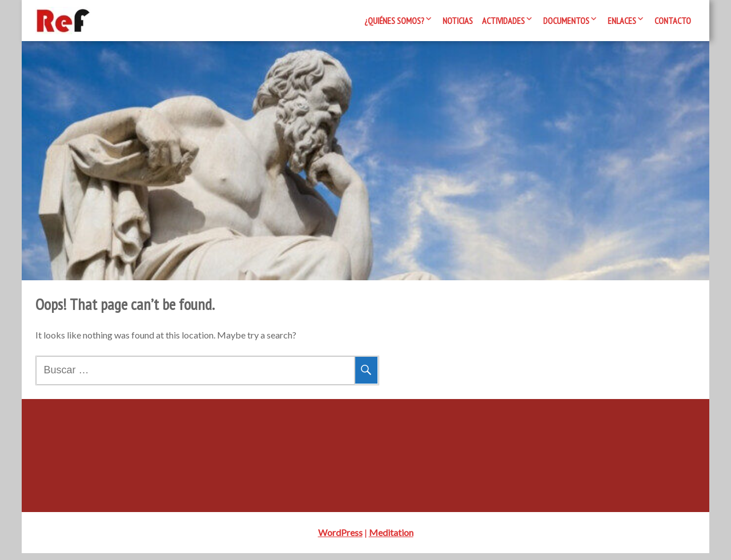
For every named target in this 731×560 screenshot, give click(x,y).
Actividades (503, 21)
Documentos (566, 21)
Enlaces (622, 21)
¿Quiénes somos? (394, 21)
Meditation (391, 539)
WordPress (340, 539)
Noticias (458, 21)
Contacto (673, 21)
